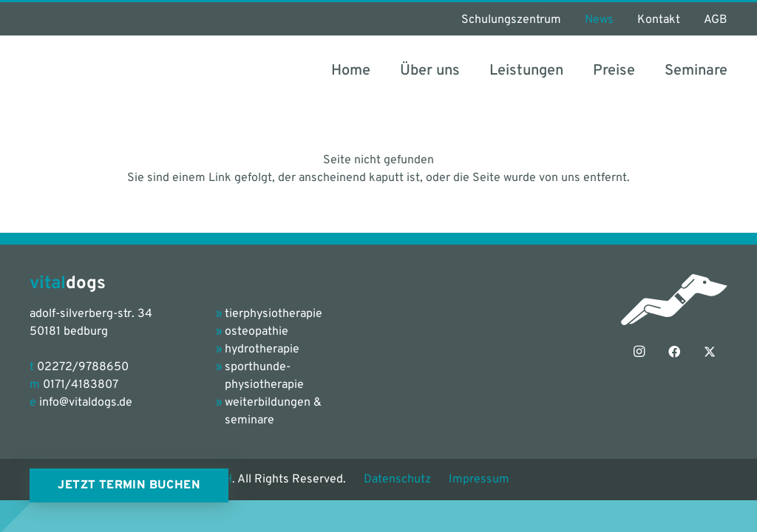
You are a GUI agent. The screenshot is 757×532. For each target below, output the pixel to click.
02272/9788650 (83, 367)
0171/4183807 (81, 385)
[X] (710, 352)
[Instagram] (639, 352)
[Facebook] (674, 352)
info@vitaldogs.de (86, 403)
